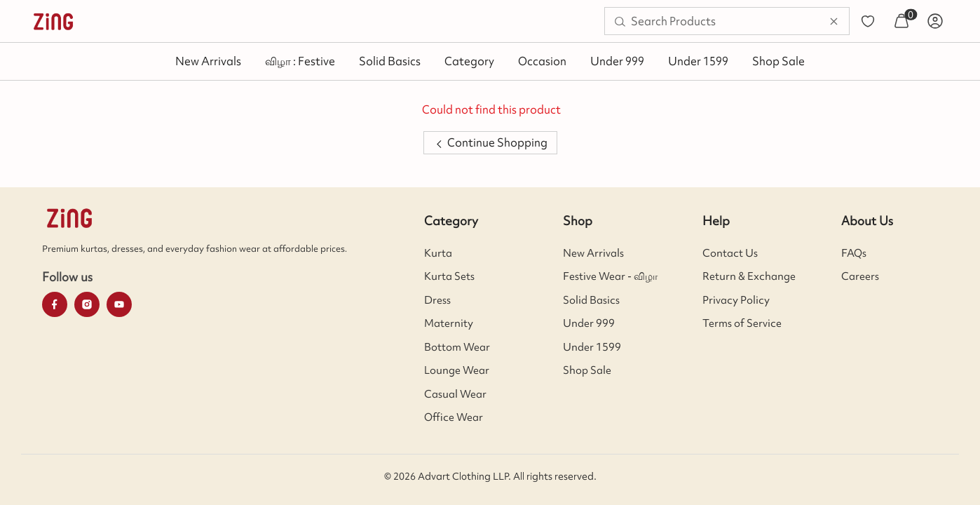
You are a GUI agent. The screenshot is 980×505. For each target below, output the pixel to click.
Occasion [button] (542, 61)
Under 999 (617, 61)
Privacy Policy (736, 300)
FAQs (854, 253)
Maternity (449, 323)
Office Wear (454, 417)
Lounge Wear (457, 370)
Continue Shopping (490, 142)
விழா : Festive (300, 61)
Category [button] (469, 61)
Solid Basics (390, 61)
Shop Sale (778, 61)
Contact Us (730, 253)
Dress (437, 300)
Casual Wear (455, 394)
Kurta (438, 253)
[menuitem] (53, 21)
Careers (860, 276)
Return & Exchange (749, 276)
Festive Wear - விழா (610, 276)
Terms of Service (742, 323)
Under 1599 (698, 61)
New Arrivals (208, 61)
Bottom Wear (457, 347)
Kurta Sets (449, 276)
